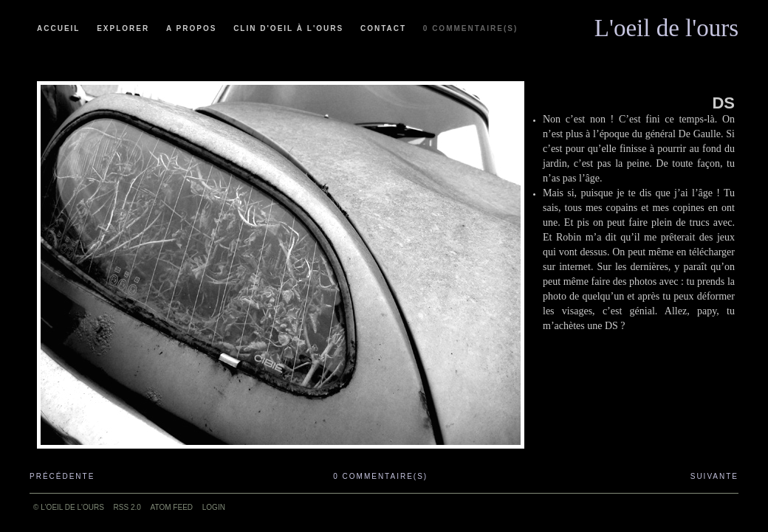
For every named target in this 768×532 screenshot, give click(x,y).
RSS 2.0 (127, 507)
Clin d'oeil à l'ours (288, 28)
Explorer (123, 28)
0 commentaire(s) (470, 28)
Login (214, 507)
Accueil (58, 28)
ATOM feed (172, 507)
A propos (191, 28)
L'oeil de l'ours (666, 24)
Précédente (62, 476)
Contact (383, 28)
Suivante (714, 476)
